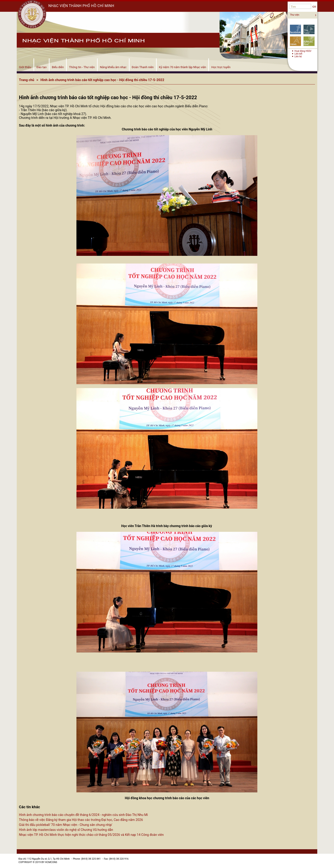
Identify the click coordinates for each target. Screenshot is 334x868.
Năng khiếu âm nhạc (113, 67)
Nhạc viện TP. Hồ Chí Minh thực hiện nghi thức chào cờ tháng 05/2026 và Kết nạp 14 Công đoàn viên (91, 835)
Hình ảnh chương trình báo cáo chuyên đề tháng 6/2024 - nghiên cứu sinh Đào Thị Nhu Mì (83, 815)
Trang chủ (27, 80)
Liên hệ (298, 56)
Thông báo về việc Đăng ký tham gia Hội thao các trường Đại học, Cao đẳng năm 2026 (81, 820)
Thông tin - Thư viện (82, 67)
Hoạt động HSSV (303, 51)
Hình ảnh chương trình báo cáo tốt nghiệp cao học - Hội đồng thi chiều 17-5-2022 (102, 80)
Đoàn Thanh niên (143, 67)
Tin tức (295, 41)
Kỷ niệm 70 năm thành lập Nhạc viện (183, 67)
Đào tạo (41, 67)
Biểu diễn (58, 67)
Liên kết (298, 54)
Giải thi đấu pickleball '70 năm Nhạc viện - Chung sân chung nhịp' (66, 825)
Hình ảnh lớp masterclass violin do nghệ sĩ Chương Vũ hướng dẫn (66, 830)
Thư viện (295, 15)
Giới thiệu (25, 67)
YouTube (309, 29)
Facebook (295, 29)
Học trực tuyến (221, 67)
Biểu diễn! (309, 41)
